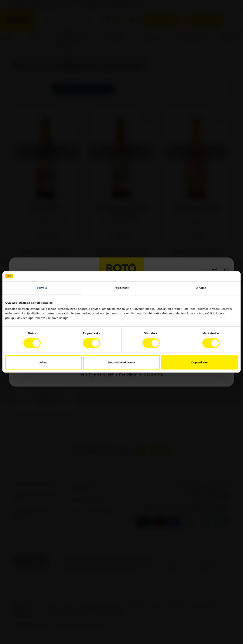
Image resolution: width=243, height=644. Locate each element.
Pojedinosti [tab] (122, 288)
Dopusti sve (199, 362)
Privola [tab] (42, 288)
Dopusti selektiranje (122, 362)
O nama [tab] (201, 288)
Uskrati (44, 362)
